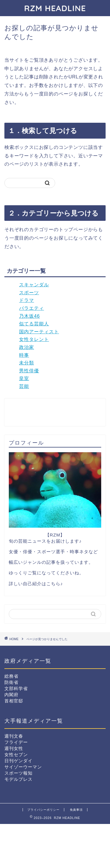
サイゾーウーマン (23, 767)
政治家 (27, 347)
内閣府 (11, 695)
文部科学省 (16, 688)
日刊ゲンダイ (18, 761)
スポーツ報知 (18, 773)
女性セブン (16, 755)
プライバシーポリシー (43, 810)
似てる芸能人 (34, 324)
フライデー (16, 742)
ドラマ (27, 300)
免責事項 (76, 810)
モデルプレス (18, 779)
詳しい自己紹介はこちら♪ (36, 584)
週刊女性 (14, 748)
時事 (24, 355)
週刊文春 (14, 736)
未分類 (27, 363)
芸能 (24, 386)
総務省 (11, 676)
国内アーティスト (39, 332)
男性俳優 (29, 371)
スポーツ (29, 293)
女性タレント (34, 339)
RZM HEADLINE (55, 8)
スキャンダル (34, 285)
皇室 (24, 378)
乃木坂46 (29, 316)
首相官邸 (14, 701)
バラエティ (32, 308)
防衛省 (11, 682)
